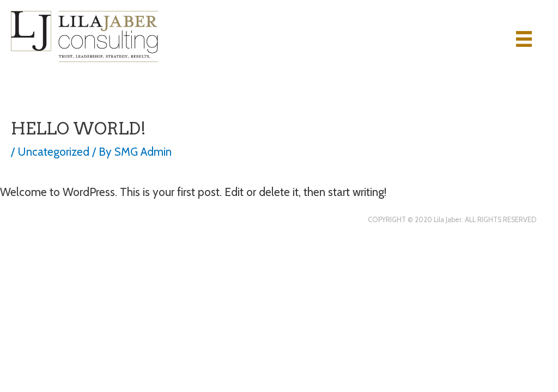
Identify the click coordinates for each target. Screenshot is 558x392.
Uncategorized (53, 152)
